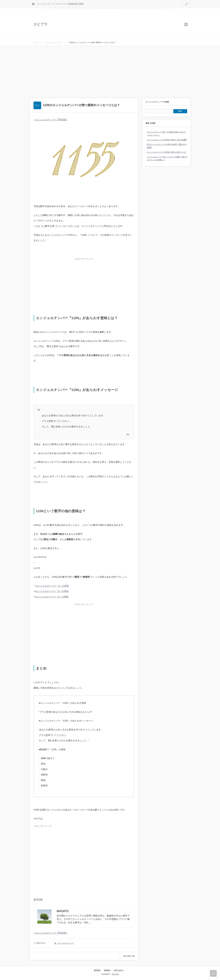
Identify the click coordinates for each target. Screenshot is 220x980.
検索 (191, 1)
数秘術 (72, 4)
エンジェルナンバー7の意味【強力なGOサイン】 (167, 152)
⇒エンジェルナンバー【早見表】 (51, 120)
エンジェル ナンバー (46, 4)
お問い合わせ (119, 970)
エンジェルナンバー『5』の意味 (52, 591)
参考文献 (38, 899)
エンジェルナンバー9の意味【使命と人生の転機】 (167, 140)
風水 (77, 4)
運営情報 (97, 970)
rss (186, 24)
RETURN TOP (129, 956)
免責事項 (107, 970)
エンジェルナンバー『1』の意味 (52, 586)
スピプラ (40, 24)
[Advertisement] (110, 70)
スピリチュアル (62, 4)
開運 (81, 4)
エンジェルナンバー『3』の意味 (52, 597)
